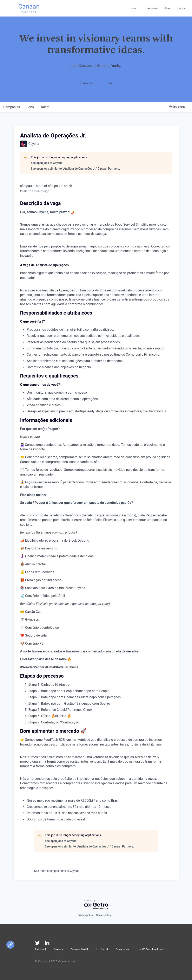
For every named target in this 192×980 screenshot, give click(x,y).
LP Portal (101, 950)
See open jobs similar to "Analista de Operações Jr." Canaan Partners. (75, 169)
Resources (122, 950)
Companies (151, 9)
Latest (182, 9)
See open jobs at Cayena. (47, 163)
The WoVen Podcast (150, 950)
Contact (41, 950)
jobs (30, 107)
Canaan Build (79, 950)
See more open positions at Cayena (57, 871)
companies (12, 107)
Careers (58, 950)
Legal (73, 962)
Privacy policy (85, 915)
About (169, 9)
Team (134, 9)
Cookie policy (104, 915)
